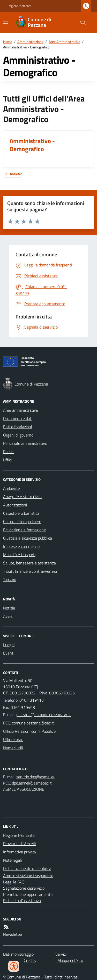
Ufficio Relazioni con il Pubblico (29, 731)
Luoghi (9, 645)
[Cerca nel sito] (81, 22)
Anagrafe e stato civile (22, 497)
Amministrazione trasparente (28, 876)
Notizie (9, 608)
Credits (30, 960)
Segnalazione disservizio (24, 888)
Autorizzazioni (15, 505)
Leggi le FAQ (14, 882)
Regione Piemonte (20, 6)
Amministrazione (30, 42)
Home (8, 42)
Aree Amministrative (64, 42)
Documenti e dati (18, 418)
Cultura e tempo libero (22, 521)
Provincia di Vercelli (19, 844)
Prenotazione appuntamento (28, 894)
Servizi (61, 954)
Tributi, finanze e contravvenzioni (31, 571)
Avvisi (8, 616)
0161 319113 (32, 700)
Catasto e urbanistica (21, 513)
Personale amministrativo (25, 443)
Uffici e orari (13, 739)
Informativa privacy (20, 852)
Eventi (9, 653)
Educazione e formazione (24, 530)
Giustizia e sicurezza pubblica (28, 538)
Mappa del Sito (70, 960)
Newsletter (13, 934)
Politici (9, 452)
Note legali (12, 860)
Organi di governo (18, 435)
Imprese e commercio (21, 546)
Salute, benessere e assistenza (29, 563)
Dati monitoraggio (18, 954)
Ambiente (12, 488)
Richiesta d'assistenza (22, 901)
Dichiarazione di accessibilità (27, 868)
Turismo (10, 579)
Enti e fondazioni (17, 427)
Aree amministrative (21, 410)
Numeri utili (13, 748)
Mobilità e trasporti (19, 555)
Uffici (7, 460)
